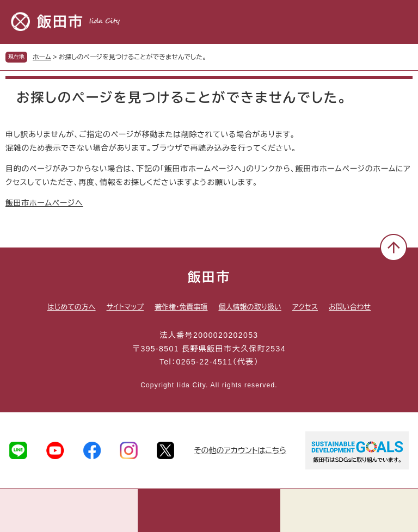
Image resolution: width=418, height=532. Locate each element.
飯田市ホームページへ (44, 203)
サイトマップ (125, 307)
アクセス (305, 307)
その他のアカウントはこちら (240, 450)
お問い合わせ (350, 307)
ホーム (42, 57)
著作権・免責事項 (181, 307)
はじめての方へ (72, 307)
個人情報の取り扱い (250, 307)
